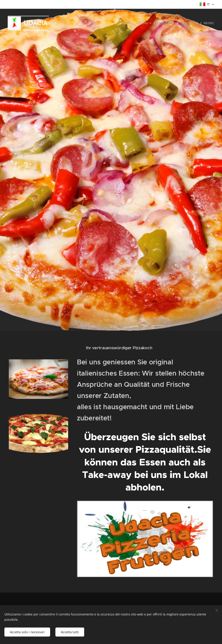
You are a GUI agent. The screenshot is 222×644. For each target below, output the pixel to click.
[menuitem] (138, 23)
